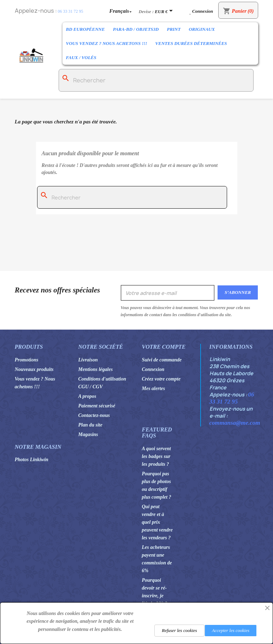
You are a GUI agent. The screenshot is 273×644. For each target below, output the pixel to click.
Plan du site (90, 425)
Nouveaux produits (34, 369)
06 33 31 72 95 (71, 11)
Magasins (88, 434)
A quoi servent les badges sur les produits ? (156, 456)
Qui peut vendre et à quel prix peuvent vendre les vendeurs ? (157, 522)
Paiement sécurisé (97, 406)
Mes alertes (154, 388)
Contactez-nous (94, 415)
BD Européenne (85, 29)
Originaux (202, 29)
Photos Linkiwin (32, 460)
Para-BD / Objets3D (136, 29)
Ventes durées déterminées (191, 43)
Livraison (88, 360)
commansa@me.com (235, 423)
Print (174, 29)
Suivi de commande (162, 360)
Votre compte (164, 347)
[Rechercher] (156, 80)
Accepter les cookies (231, 630)
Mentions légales (96, 369)
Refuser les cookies (179, 630)
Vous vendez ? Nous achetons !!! (107, 43)
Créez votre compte (161, 379)
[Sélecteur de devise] (165, 11)
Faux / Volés (81, 57)
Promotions (27, 360)
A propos (87, 396)
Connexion (153, 369)
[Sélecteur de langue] (121, 11)
